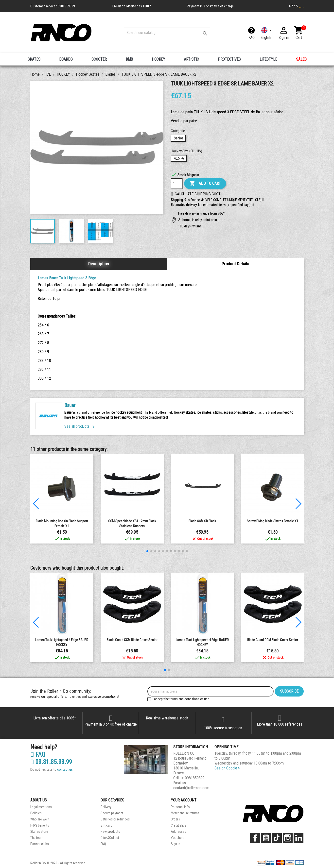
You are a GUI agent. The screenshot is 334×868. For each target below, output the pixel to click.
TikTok (277, 838)
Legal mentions (41, 807)
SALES (301, 59)
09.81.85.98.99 (51, 762)
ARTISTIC (191, 59)
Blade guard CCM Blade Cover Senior (132, 640)
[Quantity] (177, 184)
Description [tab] (99, 264)
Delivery (106, 807)
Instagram (288, 838)
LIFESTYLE (268, 59)
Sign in (176, 844)
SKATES (34, 59)
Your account (184, 800)
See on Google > (227, 768)
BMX (129, 59)
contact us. (65, 769)
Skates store (39, 832)
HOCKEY (158, 59)
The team (37, 838)
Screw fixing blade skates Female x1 (272, 521)
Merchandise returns (185, 813)
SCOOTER (99, 59)
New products (110, 832)
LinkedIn (299, 838)
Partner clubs (40, 844)
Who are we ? (40, 819)
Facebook (255, 838)
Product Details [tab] (235, 264)
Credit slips (179, 825)
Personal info (180, 807)
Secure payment (112, 813)
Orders (175, 819)
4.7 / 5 (296, 6)
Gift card (106, 825)
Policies (36, 813)
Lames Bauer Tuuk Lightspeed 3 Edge (67, 278)
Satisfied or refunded (115, 819)
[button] (254, 205)
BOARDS (66, 59)
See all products (80, 426)
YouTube (266, 838)
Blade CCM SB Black (202, 521)
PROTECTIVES (229, 59)
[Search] (167, 33)
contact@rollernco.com (191, 788)
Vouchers (178, 838)
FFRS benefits (40, 825)
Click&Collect (110, 838)
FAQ (252, 38)
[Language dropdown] (267, 33)
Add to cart (205, 184)
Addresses (178, 832)
